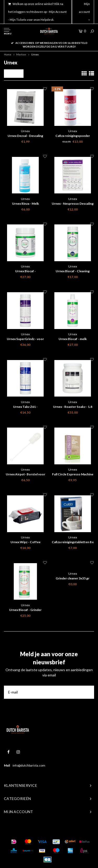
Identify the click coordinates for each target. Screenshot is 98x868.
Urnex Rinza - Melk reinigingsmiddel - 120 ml (25, 204)
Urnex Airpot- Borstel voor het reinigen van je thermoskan (25, 475)
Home (8, 54)
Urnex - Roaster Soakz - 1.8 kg (73, 407)
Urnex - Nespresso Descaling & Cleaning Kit (73, 204)
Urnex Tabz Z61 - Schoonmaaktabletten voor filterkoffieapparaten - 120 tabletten (25, 407)
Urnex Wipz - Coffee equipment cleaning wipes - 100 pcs (25, 542)
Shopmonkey (79, 831)
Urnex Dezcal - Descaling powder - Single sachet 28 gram (25, 136)
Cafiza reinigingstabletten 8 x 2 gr (73, 542)
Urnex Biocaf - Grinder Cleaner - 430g (25, 610)
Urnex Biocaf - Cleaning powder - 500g (73, 271)
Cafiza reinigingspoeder (73, 136)
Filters (14, 73)
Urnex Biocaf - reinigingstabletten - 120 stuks (25, 271)
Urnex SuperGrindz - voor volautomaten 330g (25, 339)
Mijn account (84, 12)
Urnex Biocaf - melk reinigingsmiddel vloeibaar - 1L (73, 339)
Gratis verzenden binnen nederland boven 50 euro (49, 43)
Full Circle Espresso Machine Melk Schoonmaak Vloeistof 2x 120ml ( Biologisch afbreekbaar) (73, 475)
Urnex (35, 54)
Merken (21, 54)
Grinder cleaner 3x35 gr (73, 578)
